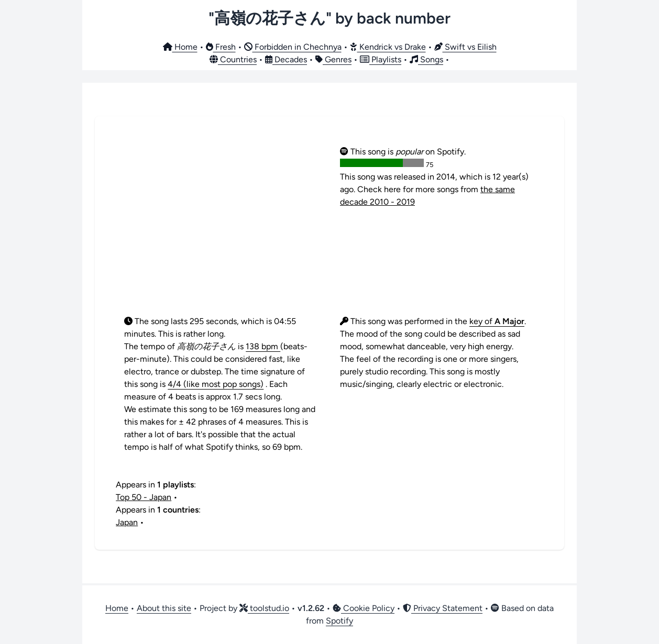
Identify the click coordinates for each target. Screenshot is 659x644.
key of (497, 321)
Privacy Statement (443, 608)
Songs (426, 59)
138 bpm (263, 346)
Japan (127, 522)
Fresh (221, 47)
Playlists (381, 59)
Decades (286, 59)
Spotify (339, 621)
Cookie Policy (364, 608)
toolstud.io (264, 608)
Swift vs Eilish (465, 47)
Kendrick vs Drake (388, 47)
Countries (233, 59)
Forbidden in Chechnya (293, 47)
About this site (164, 608)
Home (180, 47)
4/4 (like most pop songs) (216, 384)
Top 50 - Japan (144, 497)
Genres (333, 59)
